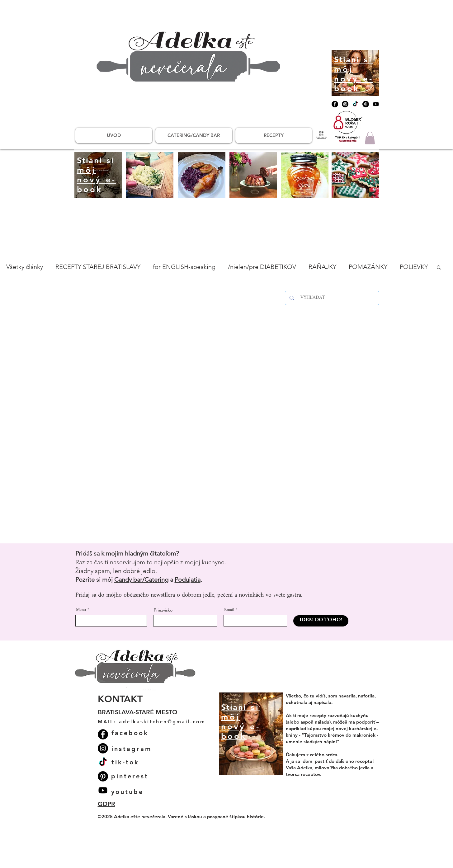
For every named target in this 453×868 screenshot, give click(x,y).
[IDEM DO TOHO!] (321, 621)
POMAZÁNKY (368, 267)
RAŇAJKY (322, 267)
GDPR (106, 804)
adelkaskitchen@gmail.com (162, 722)
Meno (81, 610)
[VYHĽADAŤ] (333, 298)
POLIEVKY (414, 267)
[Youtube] (376, 104)
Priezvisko (163, 610)
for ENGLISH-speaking (184, 267)
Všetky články (25, 267)
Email (229, 610)
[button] (370, 138)
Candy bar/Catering (141, 579)
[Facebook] (335, 104)
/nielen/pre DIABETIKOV (262, 267)
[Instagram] (345, 104)
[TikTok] (355, 104)
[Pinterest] (366, 104)
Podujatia (188, 579)
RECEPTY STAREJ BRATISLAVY (98, 267)
